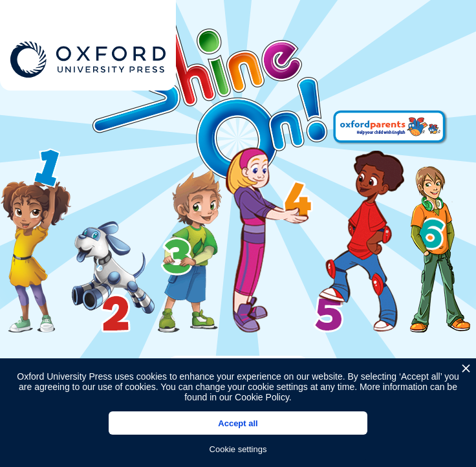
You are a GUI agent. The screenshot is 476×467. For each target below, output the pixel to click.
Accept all (238, 423)
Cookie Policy (262, 397)
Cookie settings (238, 449)
